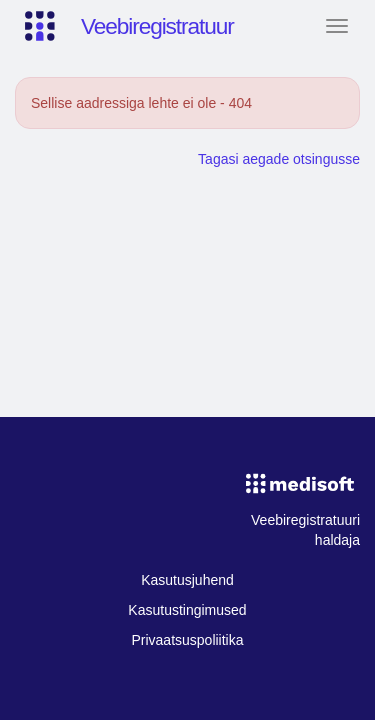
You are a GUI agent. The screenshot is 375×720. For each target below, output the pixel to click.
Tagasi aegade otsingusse (279, 159)
